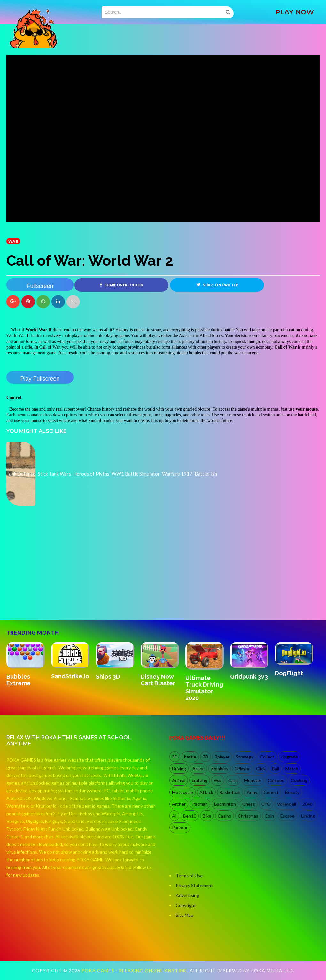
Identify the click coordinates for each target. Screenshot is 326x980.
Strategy (245, 757)
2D (206, 757)
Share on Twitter (217, 285)
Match (292, 769)
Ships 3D (108, 677)
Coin (269, 816)
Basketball (230, 792)
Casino (225, 816)
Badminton (225, 804)
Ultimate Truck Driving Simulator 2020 (204, 688)
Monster (253, 780)
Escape (287, 816)
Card (233, 780)
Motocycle (182, 792)
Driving (179, 769)
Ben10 (190, 816)
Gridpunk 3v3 (249, 677)
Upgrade (289, 757)
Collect (267, 757)
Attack (206, 792)
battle (190, 757)
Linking (308, 816)
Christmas (248, 816)
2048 (307, 804)
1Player (242, 769)
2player (222, 757)
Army (252, 792)
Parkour (180, 828)
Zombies (220, 769)
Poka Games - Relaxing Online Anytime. (136, 971)
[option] (29, 665)
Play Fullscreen (40, 379)
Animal (179, 780)
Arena (198, 769)
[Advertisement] (54, 592)
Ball (276, 769)
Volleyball (287, 804)
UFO (266, 804)
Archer (179, 804)
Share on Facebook (121, 285)
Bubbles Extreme (19, 680)
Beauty (292, 792)
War (13, 241)
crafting (200, 780)
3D (175, 757)
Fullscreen (40, 286)
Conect (271, 792)
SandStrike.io (70, 676)
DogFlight (289, 673)
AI (174, 816)
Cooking (299, 780)
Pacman (200, 804)
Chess (249, 804)
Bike (207, 816)
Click (261, 769)
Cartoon (276, 780)
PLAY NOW (295, 12)
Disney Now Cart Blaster (158, 680)
